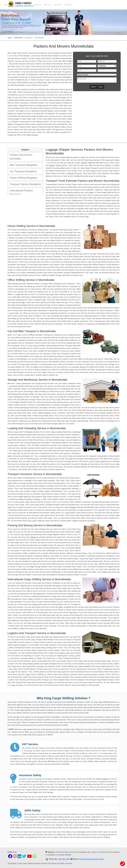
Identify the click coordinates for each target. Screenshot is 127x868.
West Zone (82, 5)
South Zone (102, 5)
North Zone (92, 5)
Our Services (62, 5)
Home (44, 5)
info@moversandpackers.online (91, 859)
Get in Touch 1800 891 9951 (97, 56)
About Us (52, 5)
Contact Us (113, 5)
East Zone (72, 5)
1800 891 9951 (64, 859)
